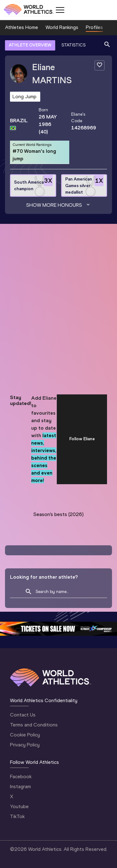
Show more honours (59, 205)
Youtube (19, 806)
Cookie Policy (25, 735)
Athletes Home (22, 27)
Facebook (21, 776)
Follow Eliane (82, 439)
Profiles (94, 27)
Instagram (20, 786)
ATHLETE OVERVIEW (30, 45)
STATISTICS (73, 45)
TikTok (17, 816)
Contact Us (23, 715)
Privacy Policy (25, 745)
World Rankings (62, 27)
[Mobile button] (60, 10)
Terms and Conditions (34, 725)
